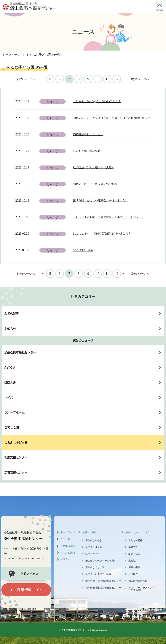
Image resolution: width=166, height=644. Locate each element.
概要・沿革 (134, 554)
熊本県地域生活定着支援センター (103, 588)
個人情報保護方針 (138, 581)
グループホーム (14, 412)
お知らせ (10, 329)
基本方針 (133, 547)
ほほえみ (10, 382)
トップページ (68, 532)
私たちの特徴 (136, 540)
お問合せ (65, 559)
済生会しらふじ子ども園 (98, 574)
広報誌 (132, 561)
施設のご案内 (89, 532)
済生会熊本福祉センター (20, 352)
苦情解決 (133, 574)
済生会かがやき (94, 540)
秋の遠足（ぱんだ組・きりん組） (94, 167)
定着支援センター (16, 472)
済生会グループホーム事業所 (101, 561)
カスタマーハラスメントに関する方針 (141, 589)
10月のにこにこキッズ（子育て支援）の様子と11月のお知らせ (111, 118)
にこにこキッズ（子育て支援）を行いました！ (102, 234)
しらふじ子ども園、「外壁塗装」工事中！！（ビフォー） (109, 217)
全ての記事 (11, 313)
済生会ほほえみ (94, 547)
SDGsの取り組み (83, 250)
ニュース (65, 539)
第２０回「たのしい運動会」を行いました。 (101, 200)
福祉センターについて (137, 532)
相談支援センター (16, 457)
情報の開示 (134, 567)
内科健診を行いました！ (88, 134)
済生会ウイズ (93, 554)
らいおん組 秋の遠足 (87, 151)
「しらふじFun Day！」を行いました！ (97, 101)
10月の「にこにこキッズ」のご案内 (95, 184)
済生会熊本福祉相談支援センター (103, 581)
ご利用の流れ (68, 546)
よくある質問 (68, 553)
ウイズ (9, 398)
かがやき (10, 367)
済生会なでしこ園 (95, 567)
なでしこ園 (11, 427)
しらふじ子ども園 (16, 442)
